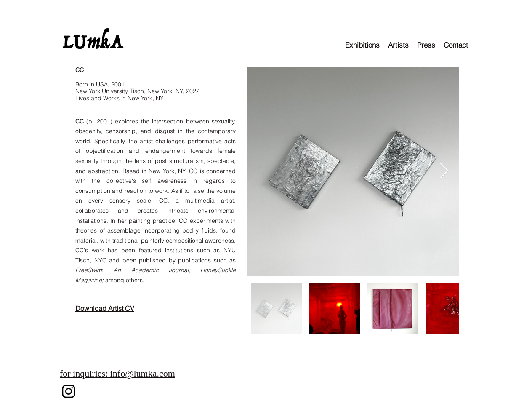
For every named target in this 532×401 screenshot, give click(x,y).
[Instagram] (69, 391)
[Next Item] (444, 171)
